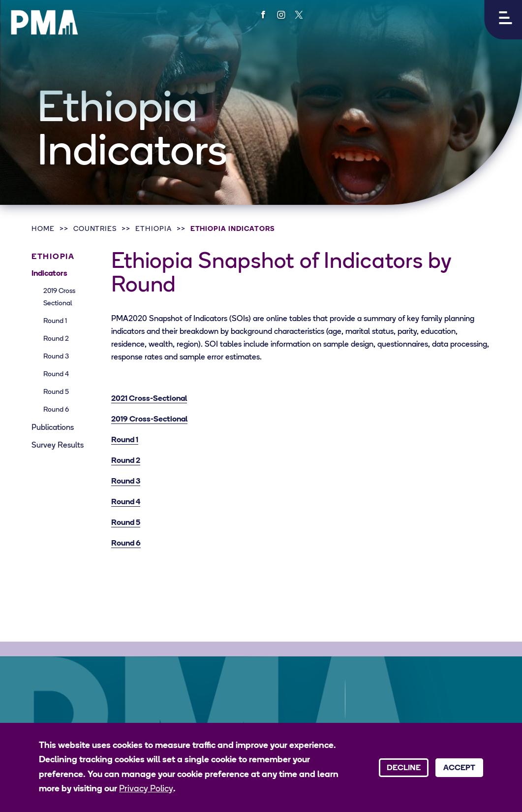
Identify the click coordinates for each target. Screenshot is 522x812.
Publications (53, 428)
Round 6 (56, 410)
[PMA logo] (44, 22)
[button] (503, 20)
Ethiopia (154, 229)
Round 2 (56, 339)
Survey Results (58, 446)
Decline (404, 768)
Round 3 (56, 357)
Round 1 (55, 321)
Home (43, 229)
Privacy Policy (146, 789)
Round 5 (56, 392)
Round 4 (56, 374)
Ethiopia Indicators (233, 229)
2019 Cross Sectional (59, 298)
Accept (459, 768)
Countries (95, 229)
